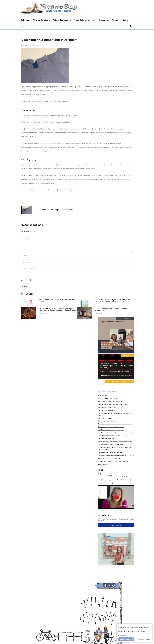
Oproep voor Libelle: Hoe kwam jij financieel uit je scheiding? (57, 300)
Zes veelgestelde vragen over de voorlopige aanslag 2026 (111, 309)
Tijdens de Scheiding (62, 20)
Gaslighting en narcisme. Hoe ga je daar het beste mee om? (116, 455)
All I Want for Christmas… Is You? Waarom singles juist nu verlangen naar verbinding (116, 366)
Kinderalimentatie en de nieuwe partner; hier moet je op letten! (115, 414)
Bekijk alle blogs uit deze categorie (120, 381)
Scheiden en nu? (103, 395)
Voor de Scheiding (41, 20)
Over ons (126, 20)
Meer (94, 20)
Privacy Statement (144, 639)
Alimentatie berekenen (105, 418)
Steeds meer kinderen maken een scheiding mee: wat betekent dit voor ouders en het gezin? (113, 300)
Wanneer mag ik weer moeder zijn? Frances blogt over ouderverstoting (114, 448)
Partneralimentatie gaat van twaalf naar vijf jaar (112, 404)
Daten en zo (128, 356)
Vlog (101, 470)
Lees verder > (119, 484)
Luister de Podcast (125, 319)
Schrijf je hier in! (116, 525)
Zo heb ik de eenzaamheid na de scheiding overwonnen (115, 442)
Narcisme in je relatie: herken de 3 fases (110, 452)
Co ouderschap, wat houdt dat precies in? (111, 427)
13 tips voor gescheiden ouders (108, 421)
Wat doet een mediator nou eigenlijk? (110, 458)
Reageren (25, 286)
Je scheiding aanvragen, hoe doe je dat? (110, 398)
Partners (116, 20)
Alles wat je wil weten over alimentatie (110, 401)
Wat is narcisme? (103, 464)
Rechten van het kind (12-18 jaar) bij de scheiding (113, 461)
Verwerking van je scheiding (107, 439)
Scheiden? (26, 20)
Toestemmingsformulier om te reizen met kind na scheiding (116, 433)
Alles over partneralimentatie (107, 407)
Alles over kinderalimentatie (107, 410)
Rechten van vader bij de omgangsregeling (111, 430)
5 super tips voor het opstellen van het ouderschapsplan (115, 424)
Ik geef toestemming (126, 639)
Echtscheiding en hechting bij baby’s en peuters (113, 436)
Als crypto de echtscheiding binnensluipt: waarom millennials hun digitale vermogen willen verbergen (57, 309)
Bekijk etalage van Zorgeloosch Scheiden (55, 210)
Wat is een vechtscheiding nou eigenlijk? (110, 444)
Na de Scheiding (81, 20)
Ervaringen (104, 20)
